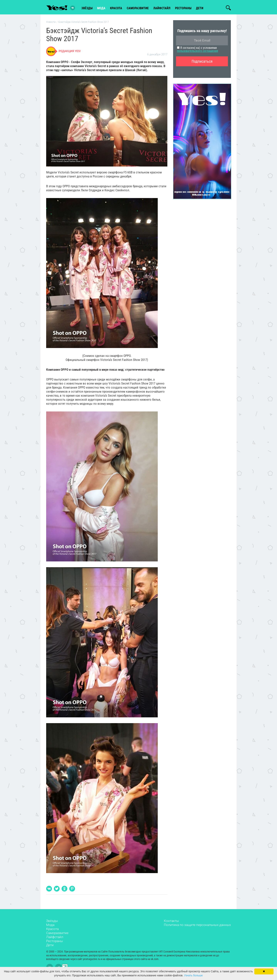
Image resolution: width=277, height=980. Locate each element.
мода (101, 8)
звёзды (87, 8)
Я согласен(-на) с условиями (198, 50)
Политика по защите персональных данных (197, 926)
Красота (52, 930)
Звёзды (52, 922)
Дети (200, 8)
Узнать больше (193, 975)
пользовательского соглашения (198, 52)
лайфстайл (162, 8)
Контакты (171, 922)
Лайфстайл (55, 938)
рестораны (183, 8)
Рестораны (55, 942)
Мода (50, 926)
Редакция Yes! (70, 52)
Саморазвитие (138, 8)
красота (116, 8)
